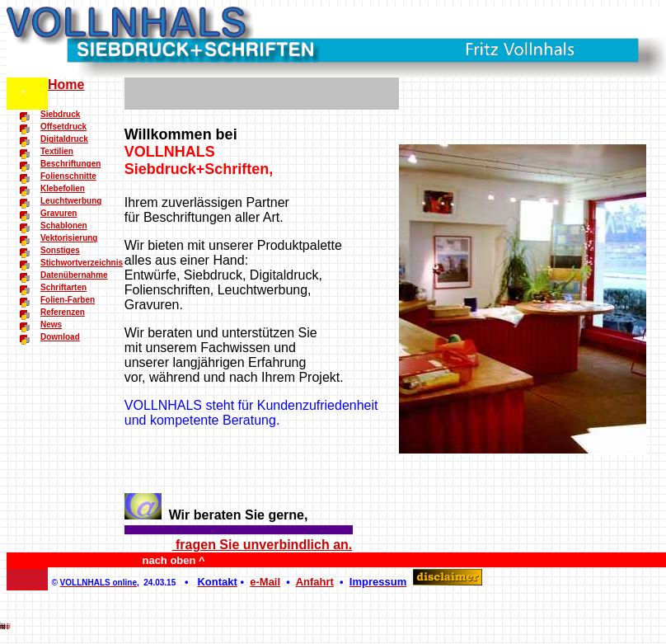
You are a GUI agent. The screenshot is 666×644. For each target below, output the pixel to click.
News (51, 324)
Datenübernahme (74, 275)
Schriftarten (63, 287)
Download (60, 337)
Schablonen (64, 226)
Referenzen (63, 312)
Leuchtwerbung (71, 201)
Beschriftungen (70, 164)
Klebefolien (63, 188)
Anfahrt (315, 582)
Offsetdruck (63, 127)
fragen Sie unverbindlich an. (263, 545)
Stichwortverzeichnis (82, 263)
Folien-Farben (68, 300)
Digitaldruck (64, 139)
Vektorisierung (69, 238)
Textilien (57, 151)
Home (66, 85)
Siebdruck (60, 114)
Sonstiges (60, 250)
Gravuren (59, 213)
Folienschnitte (68, 176)
